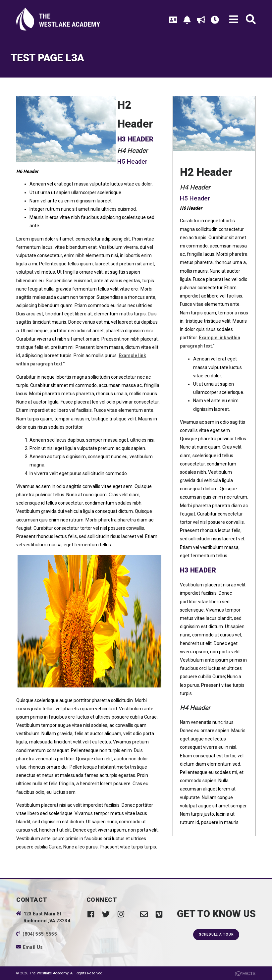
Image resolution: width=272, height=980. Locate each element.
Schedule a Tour (216, 934)
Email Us (33, 947)
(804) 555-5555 (40, 934)
